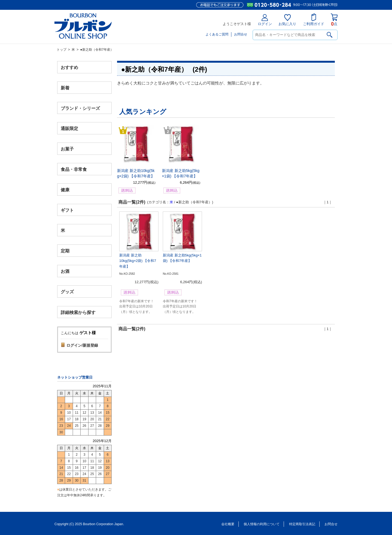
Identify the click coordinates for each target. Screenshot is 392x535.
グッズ (67, 291)
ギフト (67, 210)
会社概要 (228, 524)
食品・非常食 (74, 169)
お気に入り (287, 20)
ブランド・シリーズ (80, 108)
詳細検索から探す (78, 312)
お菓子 (67, 149)
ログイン (265, 20)
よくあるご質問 (217, 34)
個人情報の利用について (262, 524)
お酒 (65, 271)
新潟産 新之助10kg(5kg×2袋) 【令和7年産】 (138, 261)
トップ (62, 50)
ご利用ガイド (314, 20)
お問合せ (241, 34)
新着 (65, 88)
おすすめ (69, 67)
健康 (65, 190)
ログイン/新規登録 (82, 345)
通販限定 (69, 129)
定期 (65, 251)
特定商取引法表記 (302, 524)
